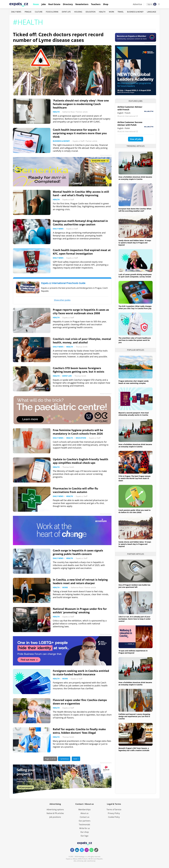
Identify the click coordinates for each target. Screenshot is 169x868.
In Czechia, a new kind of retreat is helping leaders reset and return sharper (80, 581)
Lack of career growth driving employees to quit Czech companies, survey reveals (135, 276)
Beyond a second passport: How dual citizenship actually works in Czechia (134, 414)
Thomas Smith (82, 347)
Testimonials (84, 825)
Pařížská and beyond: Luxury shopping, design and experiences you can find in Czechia (134, 716)
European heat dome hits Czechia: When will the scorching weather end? (135, 210)
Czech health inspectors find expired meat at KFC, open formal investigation (82, 252)
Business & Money (135, 12)
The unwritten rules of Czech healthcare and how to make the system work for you (135, 340)
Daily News (16, 12)
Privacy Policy (114, 813)
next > (76, 759)
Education (91, 12)
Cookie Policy (114, 817)
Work (111, 12)
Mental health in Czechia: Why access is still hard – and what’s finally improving (81, 193)
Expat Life (66, 12)
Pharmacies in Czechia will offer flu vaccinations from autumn (75, 490)
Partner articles (136, 554)
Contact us (85, 817)
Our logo (84, 836)
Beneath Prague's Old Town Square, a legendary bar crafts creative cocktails (134, 749)
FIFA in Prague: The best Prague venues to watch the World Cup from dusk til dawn (134, 478)
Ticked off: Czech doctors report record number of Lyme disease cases (58, 37)
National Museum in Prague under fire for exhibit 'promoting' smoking (80, 611)
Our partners (85, 821)
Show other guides (62, 300)
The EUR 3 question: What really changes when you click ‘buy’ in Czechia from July (135, 307)
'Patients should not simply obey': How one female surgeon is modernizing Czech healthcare (81, 104)
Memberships (84, 810)
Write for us (85, 828)
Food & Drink (52, 12)
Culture (39, 12)
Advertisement (150, 43)
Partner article (82, 112)
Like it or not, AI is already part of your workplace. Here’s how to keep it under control (135, 619)
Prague (28, 12)
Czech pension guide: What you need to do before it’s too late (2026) (135, 511)
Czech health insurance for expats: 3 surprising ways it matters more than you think (80, 133)
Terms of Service (114, 810)
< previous (64, 759)
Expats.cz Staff (78, 141)
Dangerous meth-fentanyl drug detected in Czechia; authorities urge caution (80, 223)
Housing (78, 12)
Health (102, 12)
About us (84, 813)
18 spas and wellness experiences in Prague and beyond (133, 652)
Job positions (55, 817)
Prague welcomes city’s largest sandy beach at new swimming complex (134, 382)
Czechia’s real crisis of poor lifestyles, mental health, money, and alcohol (82, 341)
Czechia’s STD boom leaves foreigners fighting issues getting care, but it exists (79, 370)
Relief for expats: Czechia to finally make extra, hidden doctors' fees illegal (79, 731)
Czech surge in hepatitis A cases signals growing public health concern (78, 552)
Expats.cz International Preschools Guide (63, 283)
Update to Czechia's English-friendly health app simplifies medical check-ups (80, 461)
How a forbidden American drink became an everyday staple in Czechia (135, 178)
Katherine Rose (68, 112)
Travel (121, 12)
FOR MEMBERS (42, 388)
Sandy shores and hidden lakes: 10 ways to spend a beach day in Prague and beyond (135, 243)
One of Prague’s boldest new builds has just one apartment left (134, 586)
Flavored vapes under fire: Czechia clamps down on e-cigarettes (80, 702)
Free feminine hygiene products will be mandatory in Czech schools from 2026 (78, 432)
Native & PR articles (55, 813)
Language (152, 12)
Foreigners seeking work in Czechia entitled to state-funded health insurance (81, 673)
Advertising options (55, 810)
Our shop (85, 832)
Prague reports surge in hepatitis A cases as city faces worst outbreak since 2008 (81, 311)
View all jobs (136, 139)
